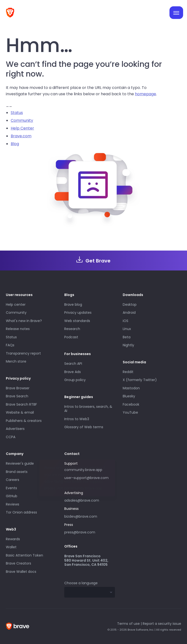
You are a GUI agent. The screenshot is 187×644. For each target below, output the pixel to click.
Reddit (128, 372)
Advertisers (15, 429)
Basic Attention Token (24, 555)
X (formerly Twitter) (140, 380)
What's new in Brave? (24, 321)
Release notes (18, 329)
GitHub (12, 496)
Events (11, 488)
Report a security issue (162, 624)
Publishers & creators (24, 421)
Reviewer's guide (20, 463)
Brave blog (73, 305)
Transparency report (23, 353)
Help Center (22, 128)
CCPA (11, 437)
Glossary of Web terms (84, 427)
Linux (127, 329)
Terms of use (128, 624)
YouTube (130, 412)
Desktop (130, 305)
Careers (13, 480)
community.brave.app (83, 470)
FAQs (10, 345)
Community (22, 120)
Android (129, 313)
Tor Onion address (21, 512)
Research (72, 329)
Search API (73, 364)
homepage (145, 94)
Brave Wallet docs (21, 572)
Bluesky (129, 396)
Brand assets (17, 472)
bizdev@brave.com (81, 516)
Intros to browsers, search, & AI (88, 409)
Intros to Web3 (77, 419)
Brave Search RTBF (21, 404)
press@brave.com (80, 532)
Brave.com (21, 136)
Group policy (75, 380)
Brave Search (17, 396)
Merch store (16, 361)
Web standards (77, 321)
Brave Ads (73, 372)
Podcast (71, 337)
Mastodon (131, 388)
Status (17, 113)
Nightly (128, 345)
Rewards (13, 539)
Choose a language (81, 583)
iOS (126, 321)
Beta (127, 337)
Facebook (131, 404)
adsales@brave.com (90, 500)
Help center (16, 305)
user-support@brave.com (86, 478)
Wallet (11, 547)
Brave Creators (19, 563)
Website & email (20, 412)
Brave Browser (18, 388)
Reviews (13, 504)
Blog (15, 144)
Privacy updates (78, 313)
